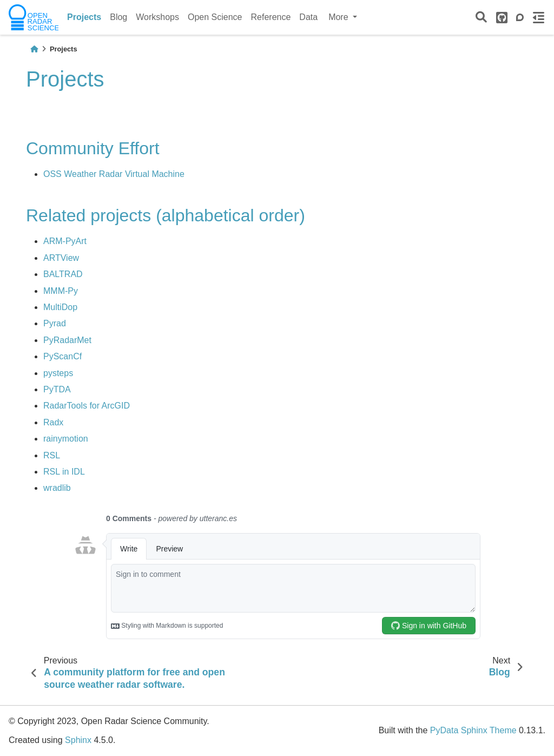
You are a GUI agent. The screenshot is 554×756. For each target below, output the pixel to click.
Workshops (157, 17)
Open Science (215, 17)
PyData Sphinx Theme (473, 730)
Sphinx (78, 740)
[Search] (481, 18)
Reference (271, 17)
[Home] (34, 49)
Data (308, 17)
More (339, 17)
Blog (118, 17)
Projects (84, 17)
